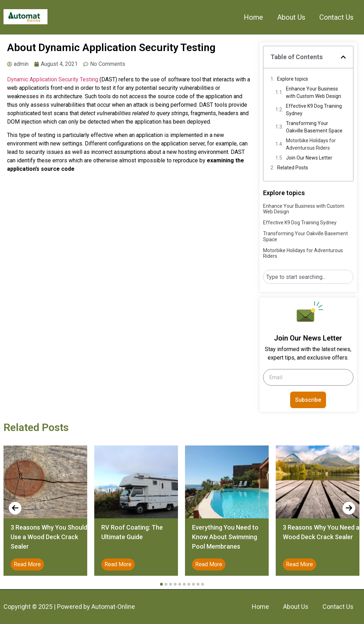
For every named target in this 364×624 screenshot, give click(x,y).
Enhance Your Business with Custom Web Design (314, 92)
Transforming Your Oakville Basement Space (314, 127)
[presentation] (15, 508)
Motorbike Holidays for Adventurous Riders (311, 144)
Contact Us (336, 17)
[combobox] (308, 277)
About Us (291, 17)
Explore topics (293, 79)
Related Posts (293, 168)
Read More (27, 564)
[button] (343, 57)
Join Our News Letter (309, 158)
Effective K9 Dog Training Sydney (314, 110)
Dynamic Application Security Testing (53, 79)
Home (253, 17)
